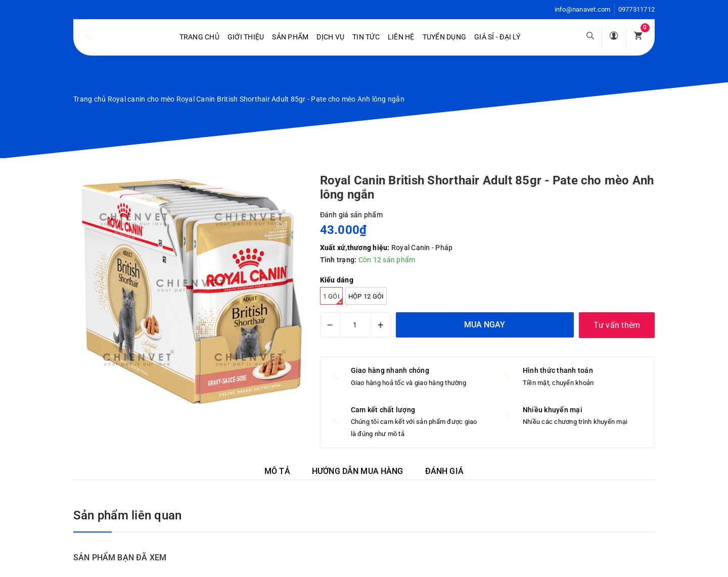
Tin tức (366, 37)
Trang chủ (199, 37)
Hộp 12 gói (366, 296)
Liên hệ (401, 37)
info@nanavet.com (583, 9)
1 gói (333, 299)
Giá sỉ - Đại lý (497, 37)
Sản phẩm (290, 37)
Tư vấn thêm (617, 325)
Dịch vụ (330, 37)
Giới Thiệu (246, 37)
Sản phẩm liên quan (127, 515)
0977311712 (637, 9)
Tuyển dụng (445, 37)
